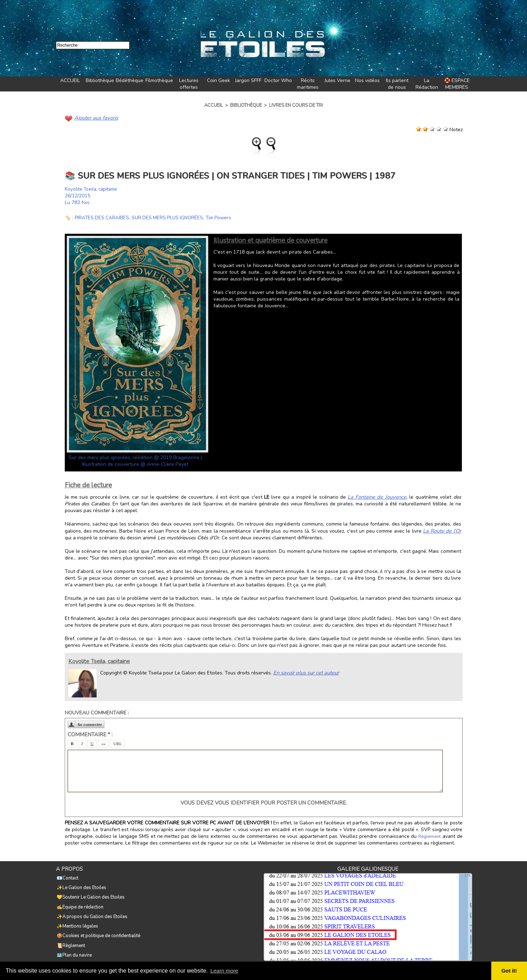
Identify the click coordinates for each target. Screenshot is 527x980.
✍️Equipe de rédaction (79, 899)
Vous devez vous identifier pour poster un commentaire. (264, 802)
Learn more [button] (225, 971)
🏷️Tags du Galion (74, 946)
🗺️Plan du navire (73, 938)
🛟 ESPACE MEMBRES (457, 84)
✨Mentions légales (77, 915)
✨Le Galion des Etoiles (81, 884)
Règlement (430, 835)
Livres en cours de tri (296, 105)
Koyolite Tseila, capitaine (93, 189)
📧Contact (67, 876)
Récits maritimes (308, 84)
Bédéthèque (130, 80)
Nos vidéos (367, 80)
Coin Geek (219, 80)
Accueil (214, 105)
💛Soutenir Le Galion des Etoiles (90, 892)
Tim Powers (223, 217)
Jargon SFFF (248, 80)
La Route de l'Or (443, 530)
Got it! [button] (510, 971)
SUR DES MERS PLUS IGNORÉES (170, 217)
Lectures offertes (189, 84)
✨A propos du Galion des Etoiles (91, 907)
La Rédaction (427, 84)
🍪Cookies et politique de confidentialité (98, 923)
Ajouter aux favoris (95, 118)
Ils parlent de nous (397, 84)
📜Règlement (70, 930)
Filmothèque (159, 80)
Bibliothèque (100, 80)
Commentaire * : (90, 733)
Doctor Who (278, 80)
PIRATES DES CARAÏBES (102, 217)
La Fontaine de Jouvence (364, 496)
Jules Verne (337, 80)
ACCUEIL (70, 80)
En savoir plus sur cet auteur (305, 671)
